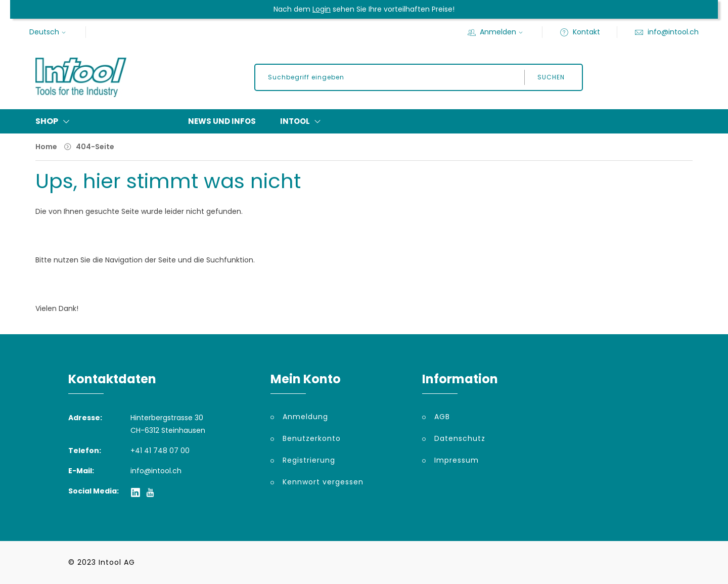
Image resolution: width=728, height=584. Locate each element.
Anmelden (496, 32)
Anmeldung (305, 417)
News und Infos (222, 121)
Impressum (457, 460)
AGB (442, 417)
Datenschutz (460, 438)
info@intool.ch (667, 32)
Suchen (551, 77)
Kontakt (580, 32)
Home (46, 147)
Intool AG (117, 562)
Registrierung (309, 460)
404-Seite (95, 147)
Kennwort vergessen (323, 482)
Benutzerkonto (312, 438)
